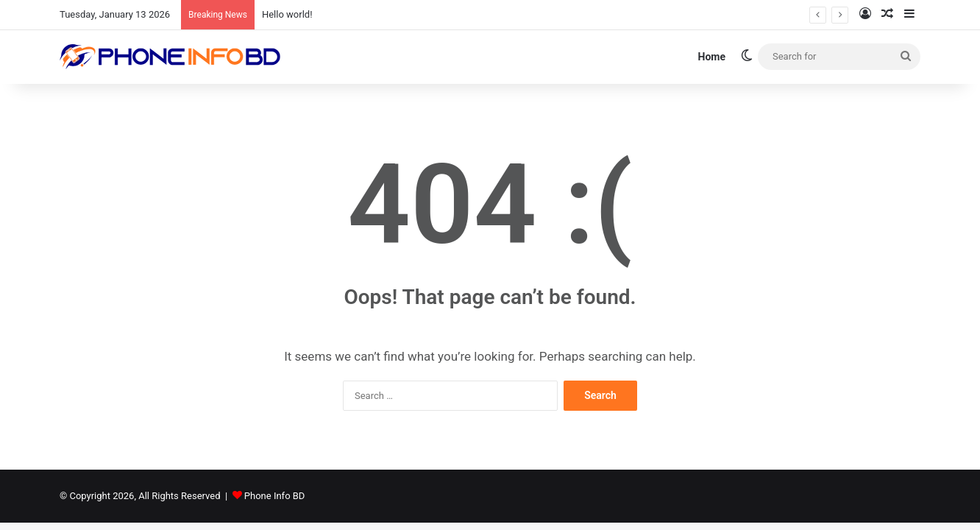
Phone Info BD (275, 496)
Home (712, 57)
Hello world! (287, 14)
